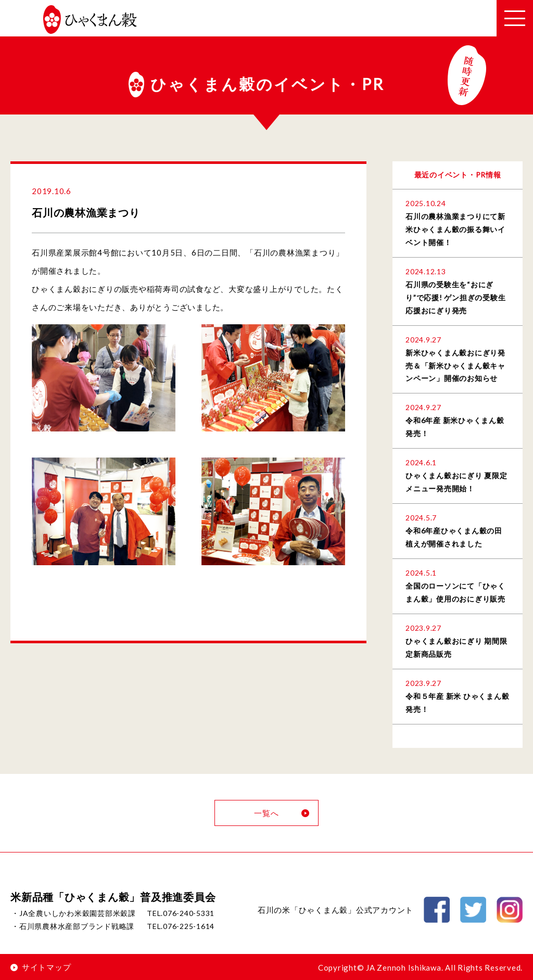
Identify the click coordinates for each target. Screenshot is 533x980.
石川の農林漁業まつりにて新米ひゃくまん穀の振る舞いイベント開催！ (455, 229)
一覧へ (282, 813)
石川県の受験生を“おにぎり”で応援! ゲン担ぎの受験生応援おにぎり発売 (455, 297)
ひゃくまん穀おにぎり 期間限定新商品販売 (456, 647)
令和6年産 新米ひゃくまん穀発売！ (455, 427)
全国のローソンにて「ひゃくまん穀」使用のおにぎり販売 (455, 592)
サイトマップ (41, 967)
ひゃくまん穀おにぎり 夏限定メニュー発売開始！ (456, 482)
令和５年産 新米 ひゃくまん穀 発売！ (457, 703)
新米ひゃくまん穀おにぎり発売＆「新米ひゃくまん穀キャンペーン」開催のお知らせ (455, 366)
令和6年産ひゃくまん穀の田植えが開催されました (454, 537)
